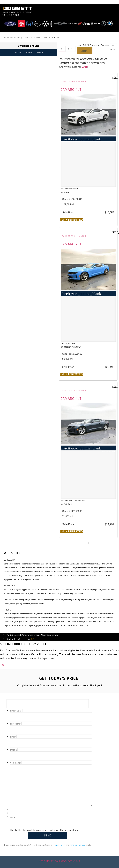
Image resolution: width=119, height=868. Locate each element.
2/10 (85, 67)
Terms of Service (78, 845)
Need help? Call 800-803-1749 (60, 861)
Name (13, 817)
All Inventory (17, 37)
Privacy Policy (59, 845)
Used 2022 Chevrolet (74, 236)
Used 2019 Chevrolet (74, 391)
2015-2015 (35, 37)
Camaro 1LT (71, 89)
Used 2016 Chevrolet (74, 81)
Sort (70, 49)
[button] (85, 51)
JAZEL (33, 639)
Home (7, 37)
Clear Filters (112, 47)
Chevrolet (46, 37)
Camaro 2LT (71, 244)
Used (26, 37)
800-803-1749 (10, 15)
